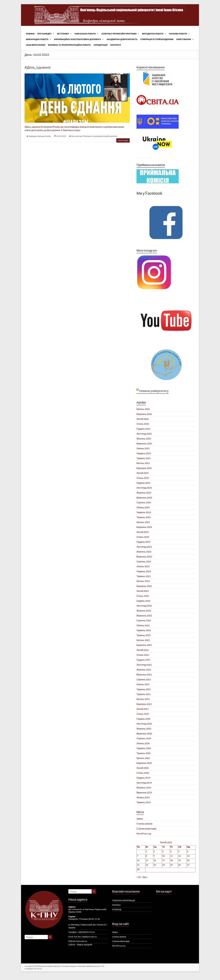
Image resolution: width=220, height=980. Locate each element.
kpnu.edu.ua (82, 941)
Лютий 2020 (143, 768)
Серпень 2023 (144, 561)
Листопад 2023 (144, 547)
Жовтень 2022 (144, 611)
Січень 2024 (143, 537)
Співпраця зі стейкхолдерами (157, 39)
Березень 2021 (144, 704)
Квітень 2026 (143, 409)
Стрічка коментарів (146, 829)
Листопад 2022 (144, 606)
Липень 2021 (143, 684)
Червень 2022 (144, 630)
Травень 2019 (144, 802)
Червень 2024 (144, 512)
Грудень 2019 (143, 778)
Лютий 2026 (143, 419)
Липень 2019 (143, 797)
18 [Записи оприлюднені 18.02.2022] (171, 860)
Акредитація (101, 45)
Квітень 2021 (143, 699)
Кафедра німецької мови (40, 136)
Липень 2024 (143, 507)
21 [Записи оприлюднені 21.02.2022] (138, 865)
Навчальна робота (87, 34)
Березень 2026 (144, 414)
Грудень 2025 (143, 429)
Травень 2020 (144, 753)
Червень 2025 (144, 453)
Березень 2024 (144, 527)
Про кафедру (46, 34)
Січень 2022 (143, 655)
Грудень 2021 (143, 660)
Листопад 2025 (144, 434)
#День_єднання (38, 67)
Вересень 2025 (144, 443)
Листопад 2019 (144, 783)
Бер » (145, 877)
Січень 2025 (143, 478)
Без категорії (77, 136)
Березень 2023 (144, 586)
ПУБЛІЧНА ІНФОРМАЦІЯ (124, 900)
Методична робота (154, 34)
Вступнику (64, 34)
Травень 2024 (144, 517)
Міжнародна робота (39, 39)
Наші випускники (36, 45)
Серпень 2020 (144, 738)
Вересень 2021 (144, 674)
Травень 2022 (144, 635)
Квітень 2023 (143, 581)
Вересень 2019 (144, 792)
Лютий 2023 (143, 591)
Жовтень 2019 (144, 788)
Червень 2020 (144, 748)
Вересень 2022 (144, 615)
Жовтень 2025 (144, 439)
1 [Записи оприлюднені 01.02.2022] (146, 851)
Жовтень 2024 (144, 493)
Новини (30, 34)
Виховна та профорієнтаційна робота (69, 45)
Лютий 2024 (143, 532)
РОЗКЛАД (117, 909)
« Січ (139, 877)
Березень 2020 (144, 763)
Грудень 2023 (143, 542)
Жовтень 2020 (144, 729)
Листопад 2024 (144, 488)
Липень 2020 (143, 743)
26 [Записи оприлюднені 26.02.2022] (179, 865)
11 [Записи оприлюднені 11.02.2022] (171, 856)
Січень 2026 (143, 424)
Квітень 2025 (143, 463)
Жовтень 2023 (144, 552)
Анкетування (185, 39)
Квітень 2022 (143, 640)
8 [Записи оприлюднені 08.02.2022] (146, 856)
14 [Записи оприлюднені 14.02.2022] (138, 860)
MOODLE (116, 905)
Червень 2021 (144, 689)
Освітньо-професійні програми (120, 34)
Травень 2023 (144, 576)
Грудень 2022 (143, 601)
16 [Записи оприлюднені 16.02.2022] (155, 860)
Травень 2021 (144, 694)
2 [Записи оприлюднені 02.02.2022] (154, 851)
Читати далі (123, 140)
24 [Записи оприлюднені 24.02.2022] (163, 865)
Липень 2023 (143, 566)
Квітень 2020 (143, 758)
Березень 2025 (144, 468)
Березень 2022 (144, 645)
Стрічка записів (144, 824)
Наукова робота (180, 34)
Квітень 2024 (143, 522)
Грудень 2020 (143, 719)
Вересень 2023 (144, 556)
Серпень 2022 (144, 620)
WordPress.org (144, 833)
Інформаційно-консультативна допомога (79, 39)
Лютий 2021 (143, 709)
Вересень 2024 (144, 498)
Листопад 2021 (144, 665)
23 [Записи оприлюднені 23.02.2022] (155, 865)
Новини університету (154, 391)
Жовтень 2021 (144, 670)
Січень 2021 (143, 714)
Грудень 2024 (143, 483)
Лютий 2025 (143, 473)
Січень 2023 (143, 596)
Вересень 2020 (144, 733)
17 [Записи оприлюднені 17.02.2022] (163, 860)
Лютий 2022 (143, 650)
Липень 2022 (143, 625)
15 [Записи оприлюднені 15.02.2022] (147, 860)
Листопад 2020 (144, 724)
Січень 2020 (143, 773)
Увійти (140, 819)
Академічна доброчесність (122, 39)
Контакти (116, 45)
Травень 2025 (144, 458)
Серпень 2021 (144, 679)
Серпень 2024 (144, 502)
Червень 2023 (144, 571)
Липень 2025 (143, 448)
